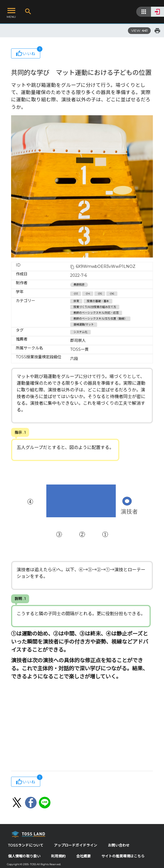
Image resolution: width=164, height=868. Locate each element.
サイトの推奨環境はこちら (123, 856)
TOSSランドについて (26, 845)
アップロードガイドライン (75, 845)
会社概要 (84, 856)
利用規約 (58, 856)
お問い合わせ (119, 845)
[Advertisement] (82, 726)
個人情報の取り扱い (24, 856)
